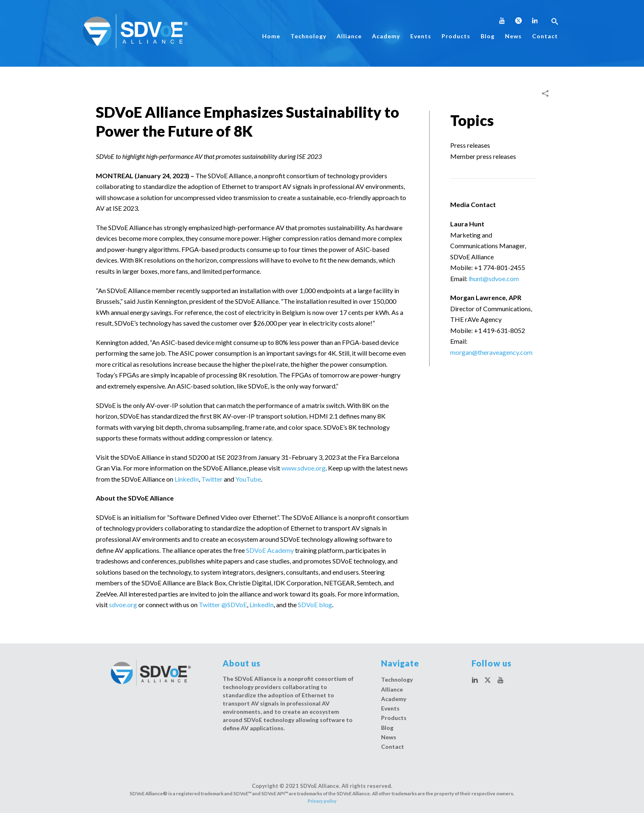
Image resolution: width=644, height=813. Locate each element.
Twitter (212, 479)
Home (271, 36)
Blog (488, 36)
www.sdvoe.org (303, 468)
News (513, 36)
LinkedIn (187, 479)
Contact (545, 36)
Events (421, 36)
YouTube (248, 479)
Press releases (470, 145)
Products (456, 36)
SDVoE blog (315, 605)
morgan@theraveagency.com (491, 352)
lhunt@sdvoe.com (494, 278)
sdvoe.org (123, 605)
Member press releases (483, 156)
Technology (308, 36)
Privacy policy (322, 801)
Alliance (349, 36)
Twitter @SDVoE (223, 605)
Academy (386, 36)
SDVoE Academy (270, 550)
